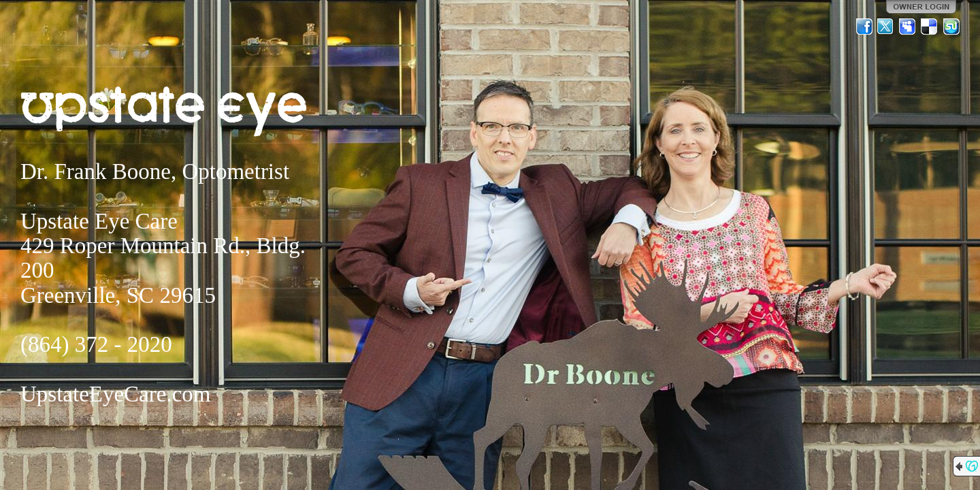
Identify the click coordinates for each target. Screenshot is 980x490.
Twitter (886, 27)
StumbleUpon (951, 27)
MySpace (908, 27)
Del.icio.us (930, 27)
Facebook (864, 27)
